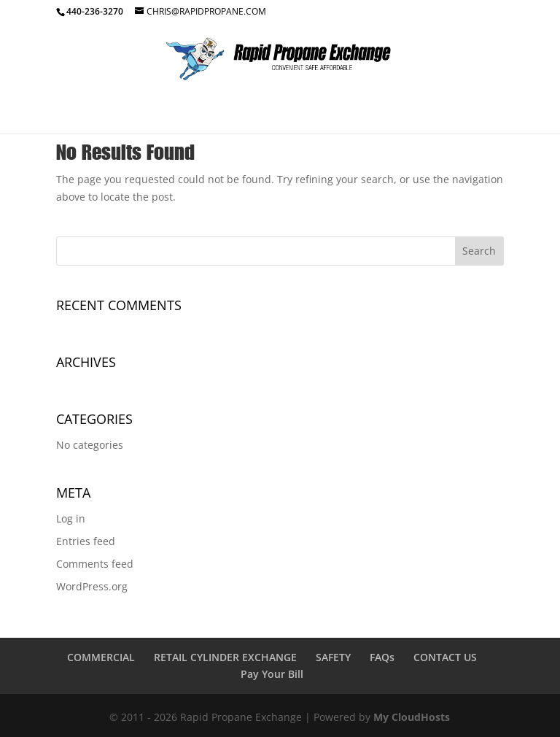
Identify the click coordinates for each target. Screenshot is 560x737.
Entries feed (86, 541)
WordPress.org (92, 586)
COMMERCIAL (101, 657)
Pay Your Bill (272, 674)
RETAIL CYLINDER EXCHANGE (225, 657)
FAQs (382, 657)
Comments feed (95, 564)
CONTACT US (445, 657)
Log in (71, 518)
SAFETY (333, 657)
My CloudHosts (412, 717)
